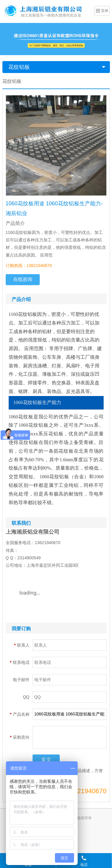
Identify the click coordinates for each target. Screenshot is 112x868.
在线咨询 (23, 279)
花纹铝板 (19, 67)
